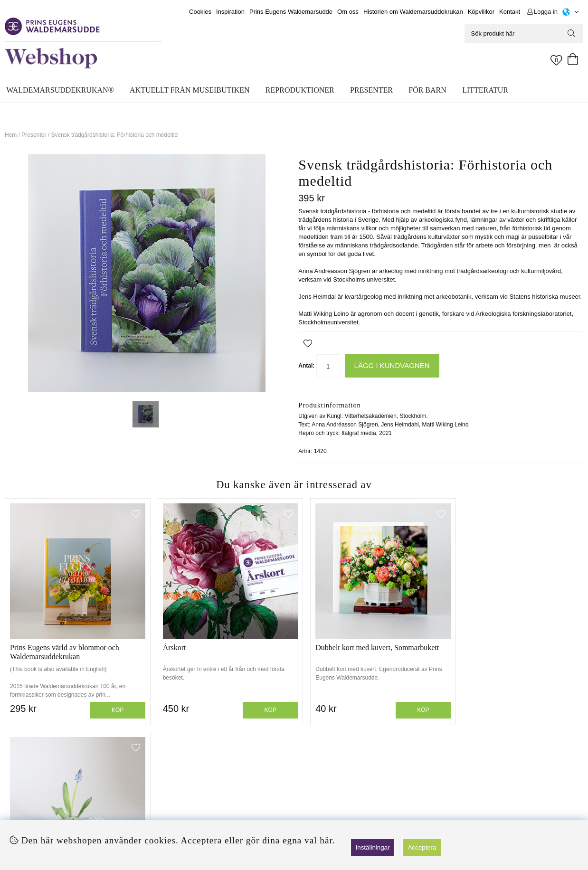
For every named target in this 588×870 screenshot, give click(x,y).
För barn (427, 90)
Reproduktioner (300, 90)
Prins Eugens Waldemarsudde (291, 12)
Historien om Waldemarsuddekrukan (413, 12)
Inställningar (373, 847)
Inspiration (230, 12)
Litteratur (485, 90)
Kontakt (510, 12)
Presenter (371, 90)
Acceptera (422, 847)
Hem (11, 135)
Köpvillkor (481, 12)
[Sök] (524, 33)
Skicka (553, 803)
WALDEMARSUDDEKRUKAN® (60, 90)
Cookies (200, 12)
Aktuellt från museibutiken (190, 90)
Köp (112, 703)
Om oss (348, 12)
